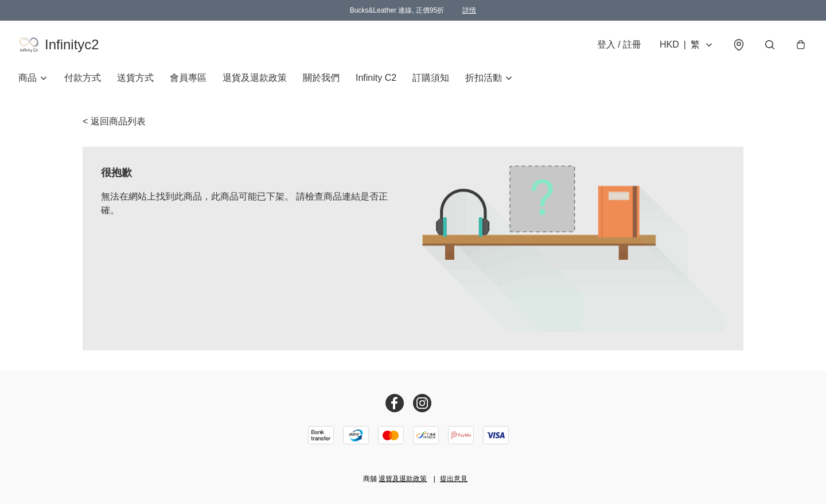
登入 (619, 44)
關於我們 (321, 78)
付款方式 (83, 78)
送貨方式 (135, 78)
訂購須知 (431, 78)
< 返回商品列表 (114, 121)
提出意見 (454, 479)
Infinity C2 (376, 78)
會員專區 (188, 78)
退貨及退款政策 (255, 78)
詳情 (469, 10)
